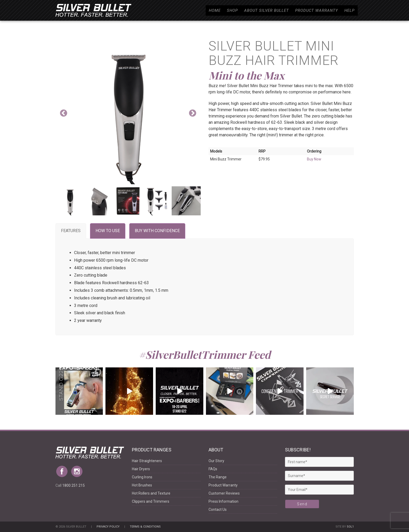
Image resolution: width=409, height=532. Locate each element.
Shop (232, 10)
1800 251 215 (74, 485)
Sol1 (350, 527)
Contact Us (218, 509)
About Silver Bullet (267, 10)
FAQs (213, 469)
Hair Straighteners (147, 461)
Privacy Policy (108, 527)
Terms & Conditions (145, 527)
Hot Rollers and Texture (151, 493)
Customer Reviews (224, 493)
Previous (64, 113)
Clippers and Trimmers (151, 501)
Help (349, 10)
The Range (218, 477)
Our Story (216, 461)
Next (193, 113)
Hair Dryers (141, 469)
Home (215, 10)
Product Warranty (317, 10)
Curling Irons (142, 477)
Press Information (223, 501)
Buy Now (314, 159)
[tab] (71, 231)
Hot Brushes (142, 485)
